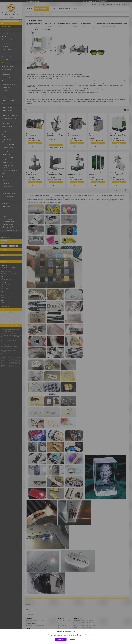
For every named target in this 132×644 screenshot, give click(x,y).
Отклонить (73, 639)
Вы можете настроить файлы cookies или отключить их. (65, 636)
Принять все (61, 639)
